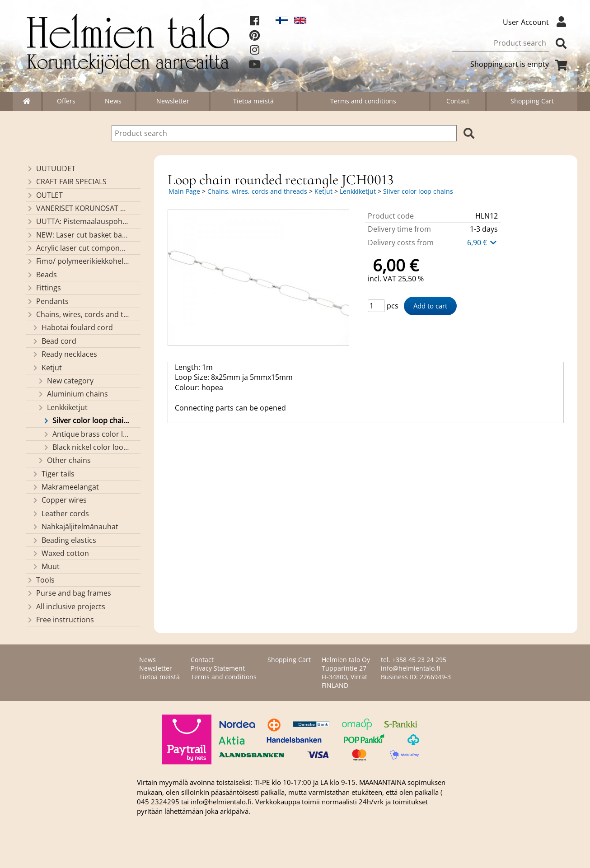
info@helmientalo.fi (410, 668)
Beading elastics (64, 540)
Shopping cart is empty (520, 64)
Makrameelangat (65, 487)
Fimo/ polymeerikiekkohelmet (77, 261)
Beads (42, 275)
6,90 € (482, 243)
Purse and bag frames (69, 593)
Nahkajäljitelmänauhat (75, 527)
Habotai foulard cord (72, 327)
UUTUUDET (51, 168)
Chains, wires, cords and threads (77, 314)
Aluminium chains (73, 394)
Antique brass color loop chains (86, 434)
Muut (46, 566)
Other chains (64, 460)
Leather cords (60, 513)
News (113, 101)
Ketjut (47, 368)
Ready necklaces (64, 354)
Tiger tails (53, 474)
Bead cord (54, 341)
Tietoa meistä (253, 101)
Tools (40, 580)
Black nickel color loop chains (86, 447)
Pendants (47, 301)
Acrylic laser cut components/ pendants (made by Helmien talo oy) (77, 248)
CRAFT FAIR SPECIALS (66, 182)
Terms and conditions (363, 101)
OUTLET (44, 195)
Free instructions (60, 620)
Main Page (184, 191)
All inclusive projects (66, 607)
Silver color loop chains (86, 420)
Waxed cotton (60, 553)
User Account (537, 22)
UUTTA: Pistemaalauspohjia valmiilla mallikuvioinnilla (77, 221)
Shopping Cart (532, 101)
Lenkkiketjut (62, 407)
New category (65, 381)
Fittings (44, 288)
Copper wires (59, 500)
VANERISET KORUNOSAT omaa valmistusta (77, 208)
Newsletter (173, 101)
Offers (66, 101)
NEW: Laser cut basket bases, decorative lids (77, 235)
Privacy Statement (218, 668)
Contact (458, 101)
